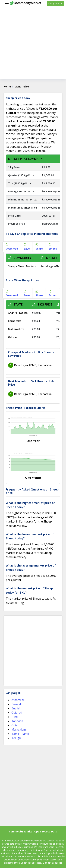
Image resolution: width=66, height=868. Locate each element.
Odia (14, 725)
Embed (53, 247)
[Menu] (6, 4)
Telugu (16, 738)
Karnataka (15, 321)
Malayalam (19, 729)
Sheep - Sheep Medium (22, 266)
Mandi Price (22, 87)
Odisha (12, 337)
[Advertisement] (33, 46)
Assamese (18, 700)
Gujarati (17, 713)
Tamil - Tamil (20, 734)
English (16, 708)
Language (54, 3)
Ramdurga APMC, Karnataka (33, 365)
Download (12, 247)
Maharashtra (16, 329)
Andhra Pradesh (18, 313)
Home (7, 87)
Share (39, 247)
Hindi (15, 717)
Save (27, 247)
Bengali (16, 704)
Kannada (17, 721)
